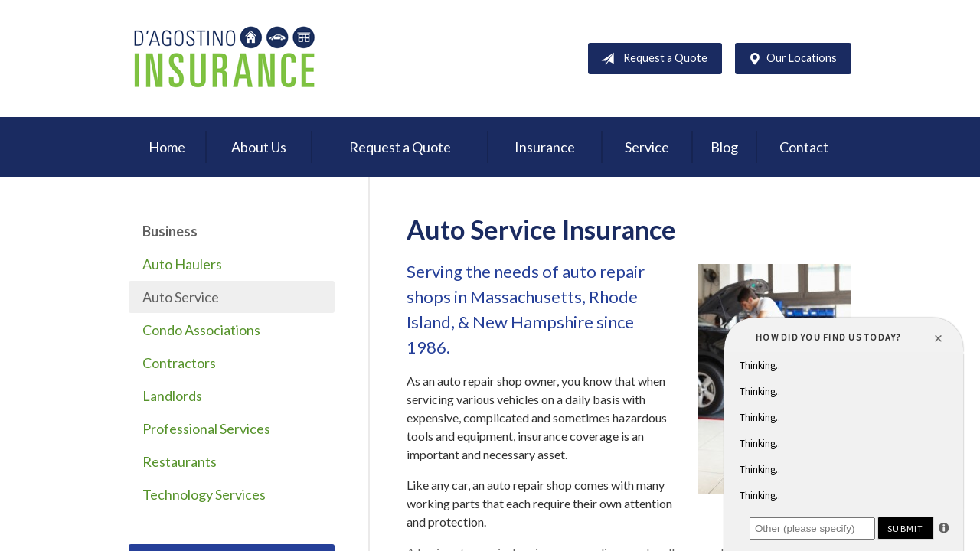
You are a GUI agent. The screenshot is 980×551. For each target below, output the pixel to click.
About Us (259, 147)
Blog (724, 147)
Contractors (179, 363)
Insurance (545, 147)
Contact (804, 147)
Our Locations (789, 59)
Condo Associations (201, 330)
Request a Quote (651, 59)
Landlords (172, 396)
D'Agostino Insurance (224, 59)
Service (647, 147)
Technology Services (204, 494)
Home (167, 147)
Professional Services (206, 429)
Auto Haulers (182, 264)
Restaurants (180, 461)
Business (170, 231)
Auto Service (181, 297)
